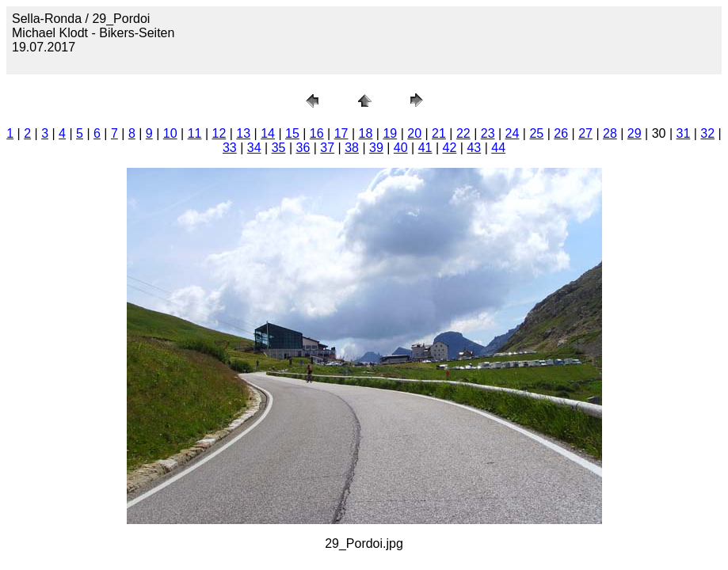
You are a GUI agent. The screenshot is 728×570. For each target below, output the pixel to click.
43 (474, 148)
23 (488, 133)
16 (317, 133)
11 (195, 133)
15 (292, 133)
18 (366, 133)
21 (439, 133)
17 (341, 133)
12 (219, 133)
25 (536, 133)
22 (463, 133)
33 (230, 148)
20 (414, 133)
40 (401, 148)
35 (279, 148)
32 (707, 133)
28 (610, 133)
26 (561, 133)
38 (352, 148)
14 (268, 133)
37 (327, 148)
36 (303, 148)
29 (635, 133)
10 (170, 133)
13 (243, 133)
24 (513, 133)
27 (585, 133)
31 (684, 133)
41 (425, 148)
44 (498, 148)
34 (254, 148)
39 (376, 148)
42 (450, 148)
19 (390, 133)
